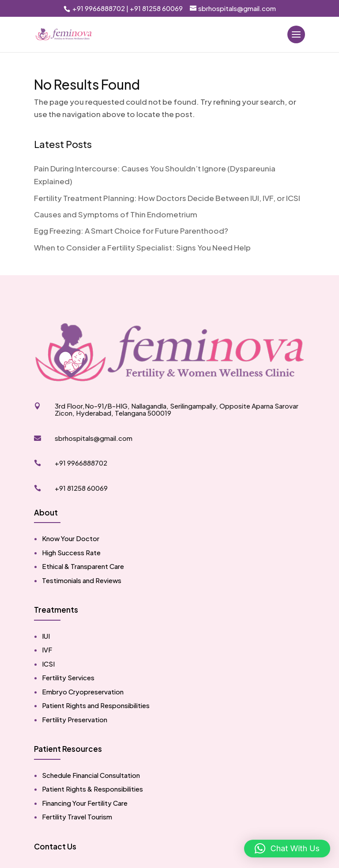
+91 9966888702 (98, 8)
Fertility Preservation (75, 719)
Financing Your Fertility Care (85, 803)
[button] (287, 849)
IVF (47, 650)
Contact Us (55, 846)
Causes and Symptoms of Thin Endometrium (116, 214)
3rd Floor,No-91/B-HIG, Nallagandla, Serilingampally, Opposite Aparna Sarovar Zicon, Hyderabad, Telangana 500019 (177, 409)
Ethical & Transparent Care (83, 566)
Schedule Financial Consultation (91, 775)
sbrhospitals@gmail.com (94, 438)
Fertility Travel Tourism (77, 817)
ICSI (48, 664)
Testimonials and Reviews (82, 580)
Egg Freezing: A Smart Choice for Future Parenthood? (131, 231)
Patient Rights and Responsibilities (96, 705)
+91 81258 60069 (156, 8)
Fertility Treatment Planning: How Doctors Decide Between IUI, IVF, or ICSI (168, 198)
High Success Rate (71, 552)
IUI (46, 636)
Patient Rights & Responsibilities (92, 789)
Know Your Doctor (71, 538)
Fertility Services (68, 677)
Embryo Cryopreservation (83, 692)
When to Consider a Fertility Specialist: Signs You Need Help (142, 247)
